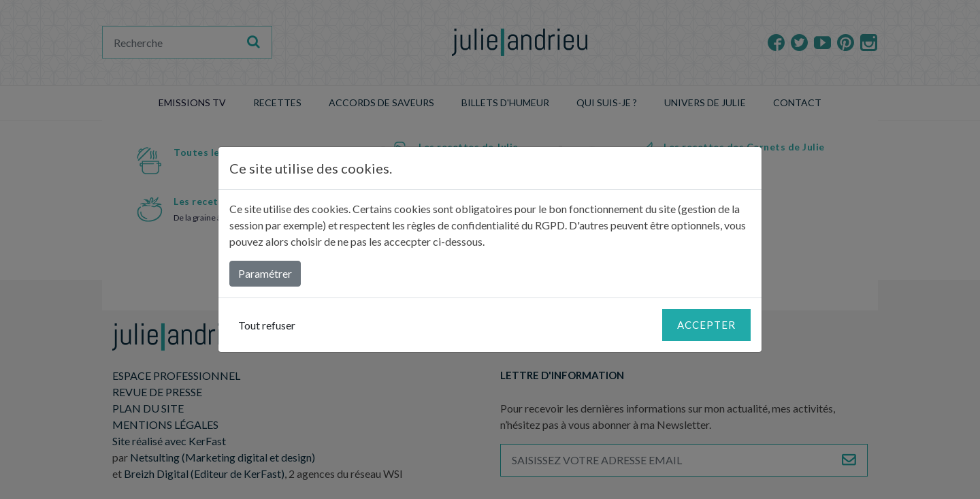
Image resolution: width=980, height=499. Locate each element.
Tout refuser (267, 325)
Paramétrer (265, 273)
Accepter (706, 325)
